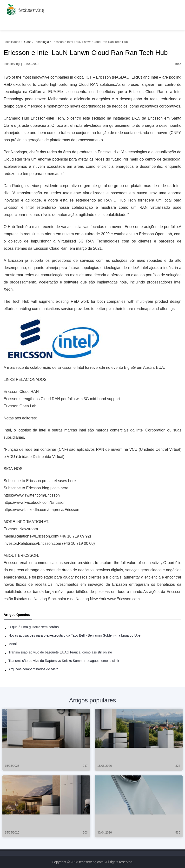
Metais (13, 644)
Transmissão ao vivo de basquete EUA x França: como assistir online (60, 652)
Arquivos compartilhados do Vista (33, 669)
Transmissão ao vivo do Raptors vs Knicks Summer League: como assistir (64, 661)
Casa (28, 42)
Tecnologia (41, 42)
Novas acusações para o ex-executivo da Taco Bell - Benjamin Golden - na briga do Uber (75, 635)
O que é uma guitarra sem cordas (34, 627)
